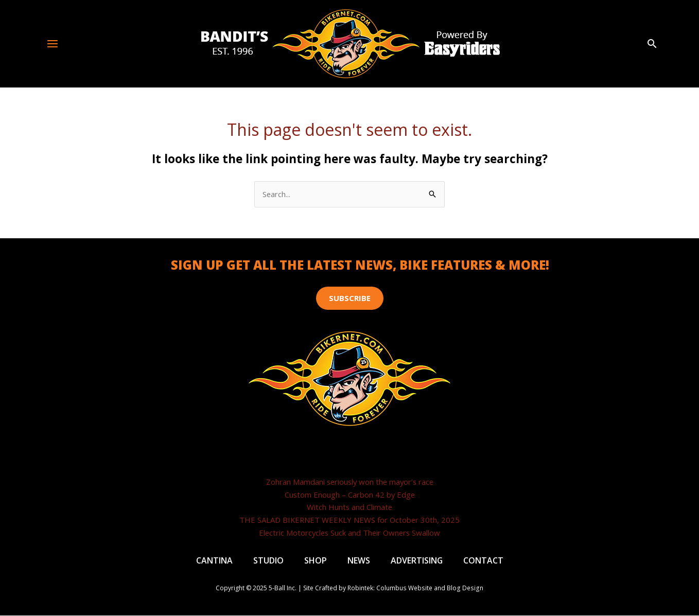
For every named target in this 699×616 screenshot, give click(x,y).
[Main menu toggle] (53, 43)
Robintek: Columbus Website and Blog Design (416, 589)
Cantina (214, 561)
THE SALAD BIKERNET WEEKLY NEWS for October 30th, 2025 (350, 520)
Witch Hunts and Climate (349, 507)
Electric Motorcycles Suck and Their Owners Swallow (349, 533)
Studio (268, 561)
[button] (652, 44)
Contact (483, 561)
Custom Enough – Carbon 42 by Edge (349, 495)
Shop (315, 561)
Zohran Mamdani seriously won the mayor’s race (350, 482)
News (358, 561)
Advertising (416, 561)
